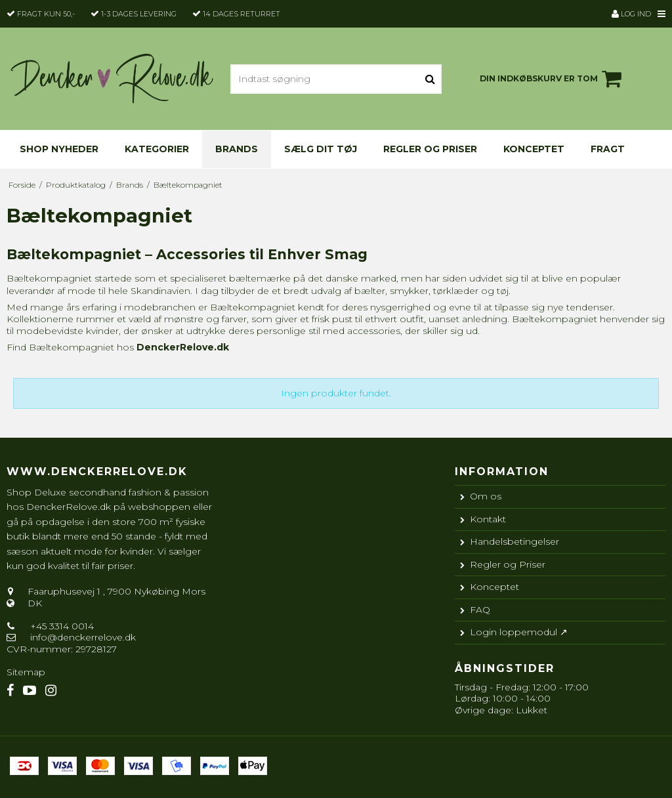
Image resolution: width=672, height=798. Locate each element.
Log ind (631, 14)
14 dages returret (241, 14)
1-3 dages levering (139, 14)
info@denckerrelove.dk (83, 637)
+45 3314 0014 (61, 626)
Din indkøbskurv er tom (553, 79)
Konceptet (534, 149)
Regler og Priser (430, 149)
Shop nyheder (59, 149)
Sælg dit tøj (321, 149)
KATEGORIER (157, 149)
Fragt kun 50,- (46, 14)
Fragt (608, 149)
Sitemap (26, 672)
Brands (237, 149)
